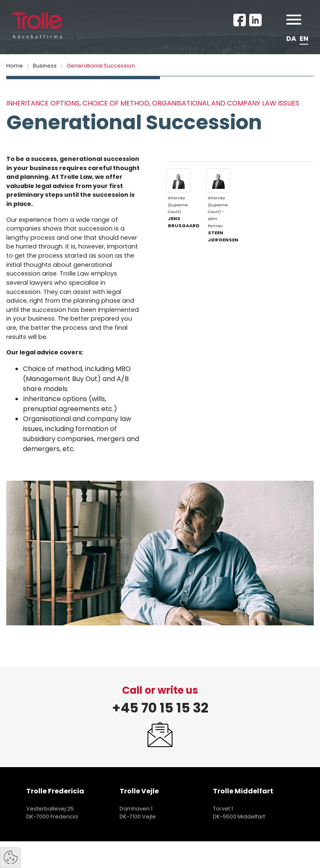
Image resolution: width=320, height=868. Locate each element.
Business (45, 66)
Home (15, 66)
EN (304, 39)
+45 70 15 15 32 (160, 708)
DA (291, 39)
